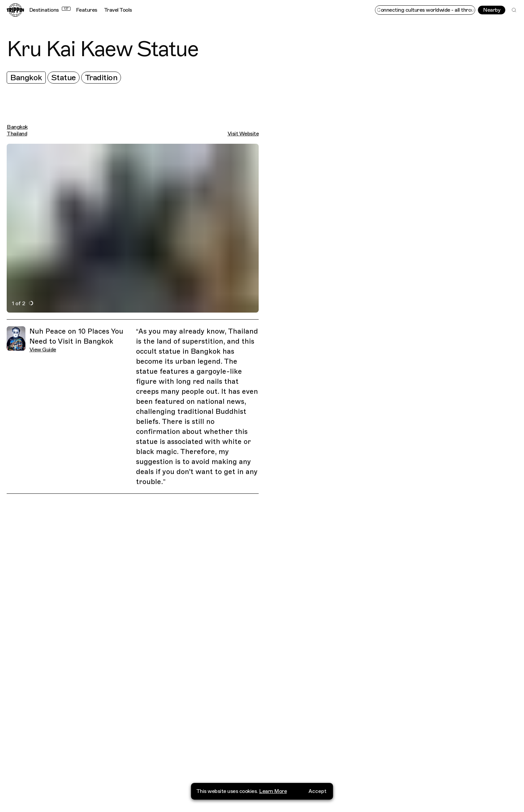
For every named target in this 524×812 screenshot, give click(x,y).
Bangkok (26, 78)
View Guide (43, 350)
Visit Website (243, 134)
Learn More (273, 800)
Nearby (492, 10)
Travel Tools (118, 10)
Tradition (101, 78)
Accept (317, 800)
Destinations (50, 10)
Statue (63, 78)
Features (87, 10)
